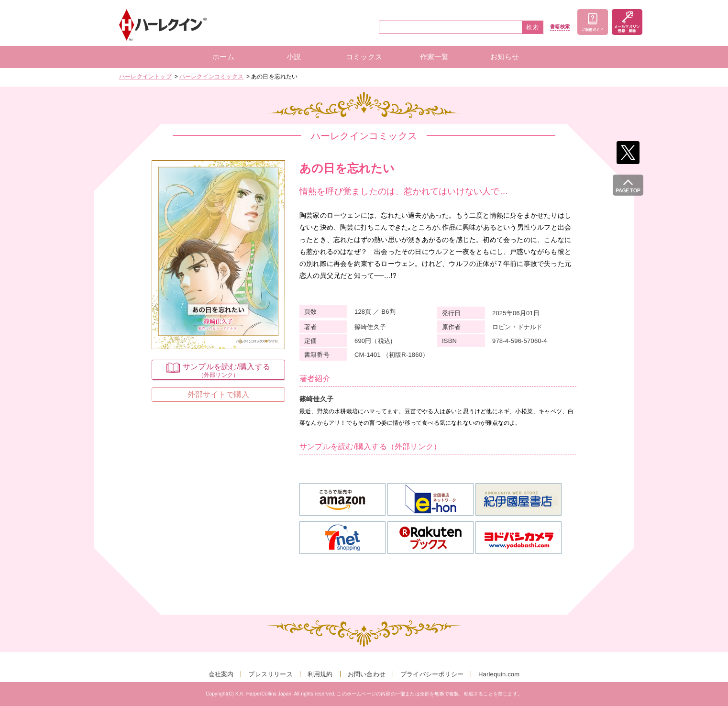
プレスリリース (270, 674)
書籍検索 (560, 27)
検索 (533, 27)
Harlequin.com (499, 674)
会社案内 (221, 674)
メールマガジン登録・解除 (627, 22)
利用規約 (320, 674)
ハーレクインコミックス (211, 77)
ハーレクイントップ (145, 77)
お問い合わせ (367, 674)
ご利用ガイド (593, 22)
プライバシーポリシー (432, 674)
